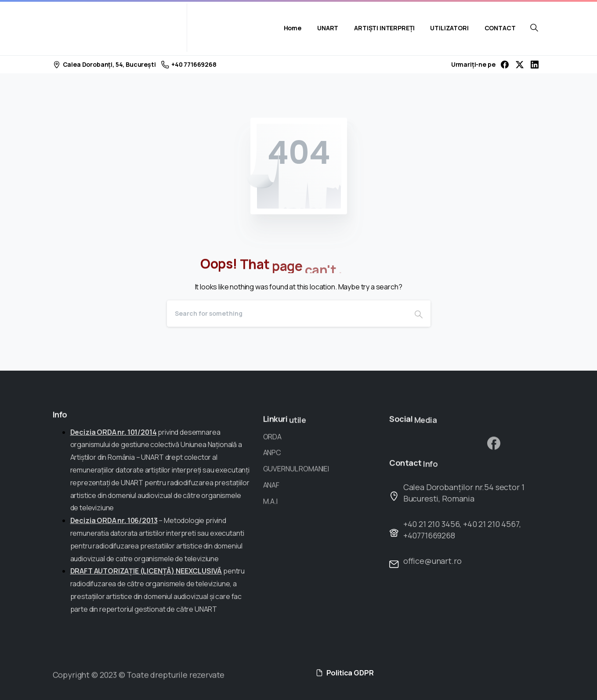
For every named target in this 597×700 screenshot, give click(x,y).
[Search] (287, 314)
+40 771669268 (189, 64)
